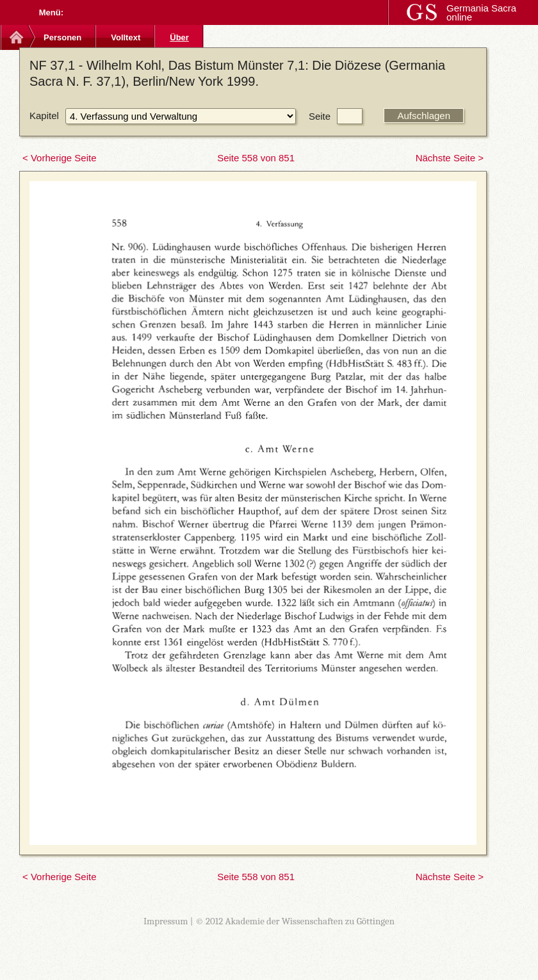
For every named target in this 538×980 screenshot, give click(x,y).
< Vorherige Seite (60, 158)
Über (179, 37)
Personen (62, 37)
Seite (320, 116)
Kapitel (44, 116)
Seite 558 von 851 (256, 158)
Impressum (166, 921)
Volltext (126, 37)
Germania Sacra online (481, 12)
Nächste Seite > (450, 158)
